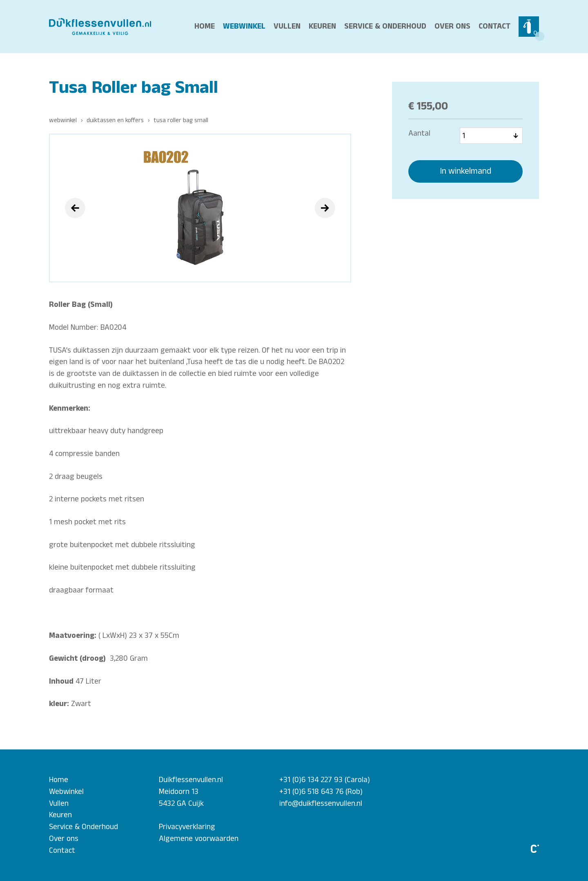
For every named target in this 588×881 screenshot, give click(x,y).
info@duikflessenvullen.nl (321, 803)
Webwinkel (244, 26)
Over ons (452, 26)
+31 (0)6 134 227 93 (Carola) (325, 780)
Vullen (287, 26)
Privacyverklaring (187, 827)
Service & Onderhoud (385, 26)
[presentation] (75, 208)
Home (205, 26)
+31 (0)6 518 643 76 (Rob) (321, 792)
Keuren (322, 26)
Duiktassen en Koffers (115, 120)
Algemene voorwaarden (199, 839)
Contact (494, 26)
